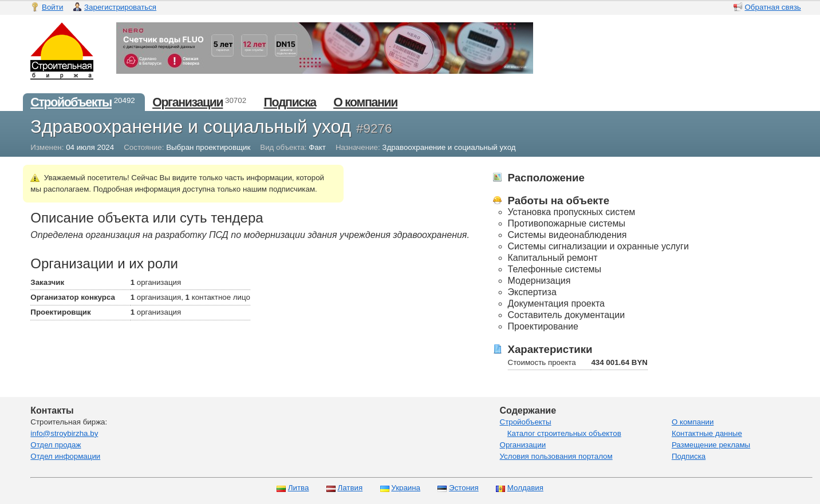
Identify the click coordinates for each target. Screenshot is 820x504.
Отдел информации (65, 456)
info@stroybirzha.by (64, 433)
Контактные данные (707, 433)
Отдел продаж (56, 445)
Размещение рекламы (711, 445)
